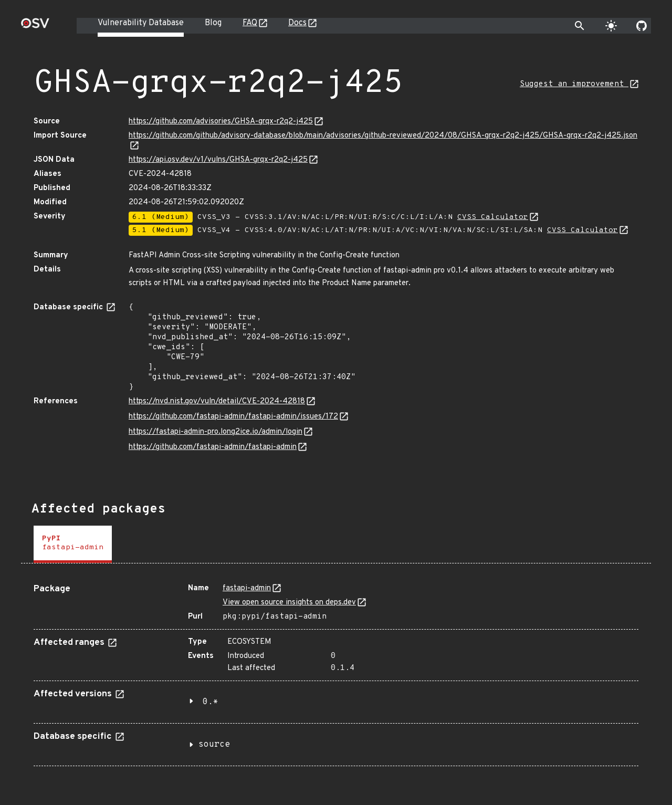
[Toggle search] (580, 26)
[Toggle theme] (611, 26)
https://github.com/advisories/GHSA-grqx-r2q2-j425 (221, 122)
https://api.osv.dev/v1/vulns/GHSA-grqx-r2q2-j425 (218, 160)
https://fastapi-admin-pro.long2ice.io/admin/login (216, 432)
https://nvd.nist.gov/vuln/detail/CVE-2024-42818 (217, 401)
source (214, 745)
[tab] (73, 544)
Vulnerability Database (141, 23)
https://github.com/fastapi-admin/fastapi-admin (213, 447)
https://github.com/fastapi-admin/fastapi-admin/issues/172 (233, 417)
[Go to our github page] (642, 26)
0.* (211, 702)
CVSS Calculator (493, 217)
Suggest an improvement (574, 84)
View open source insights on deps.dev (289, 603)
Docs (297, 23)
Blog (213, 23)
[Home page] (35, 27)
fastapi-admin (247, 588)
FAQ (250, 23)
